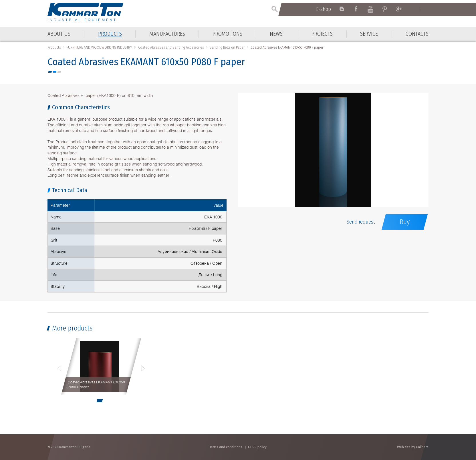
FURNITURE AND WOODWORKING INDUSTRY (99, 47)
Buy (405, 222)
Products (54, 47)
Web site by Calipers (413, 447)
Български (426, 9)
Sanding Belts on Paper (227, 47)
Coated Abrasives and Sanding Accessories (171, 47)
